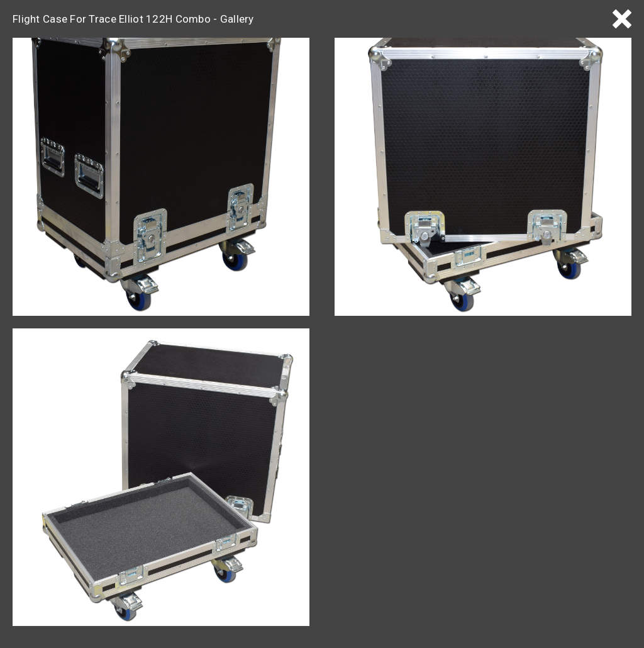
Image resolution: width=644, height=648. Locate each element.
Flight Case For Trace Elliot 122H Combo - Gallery (133, 19)
